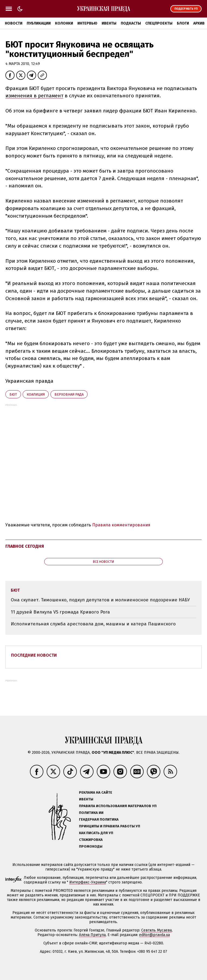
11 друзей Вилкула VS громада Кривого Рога (60, 612)
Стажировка (91, 840)
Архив (199, 23)
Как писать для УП (96, 833)
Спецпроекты (159, 23)
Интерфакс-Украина (88, 882)
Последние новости (34, 655)
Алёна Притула (92, 935)
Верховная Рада (69, 394)
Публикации (39, 23)
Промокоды (91, 846)
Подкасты (131, 23)
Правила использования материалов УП (118, 806)
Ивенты (109, 23)
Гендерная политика (99, 819)
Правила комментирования (121, 525)
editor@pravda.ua (154, 935)
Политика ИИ (91, 813)
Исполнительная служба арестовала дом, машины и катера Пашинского (93, 624)
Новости (14, 23)
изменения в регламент (34, 96)
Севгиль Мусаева (156, 930)
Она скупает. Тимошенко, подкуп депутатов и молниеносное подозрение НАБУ (100, 600)
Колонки (64, 23)
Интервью (87, 23)
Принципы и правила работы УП (110, 826)
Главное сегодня (25, 546)
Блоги (183, 23)
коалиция (36, 394)
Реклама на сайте (96, 792)
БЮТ (13, 394)
